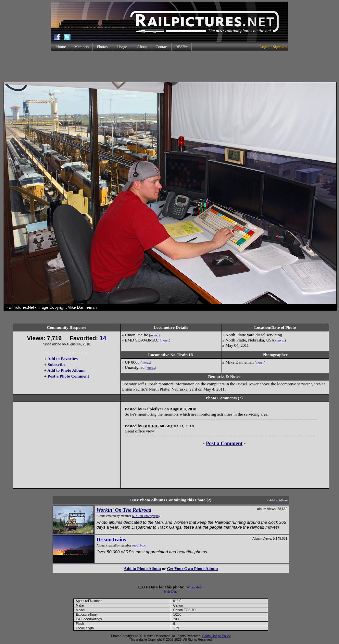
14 (103, 338)
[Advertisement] (169, 66)
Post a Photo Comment (68, 376)
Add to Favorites (63, 359)
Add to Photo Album (66, 370)
